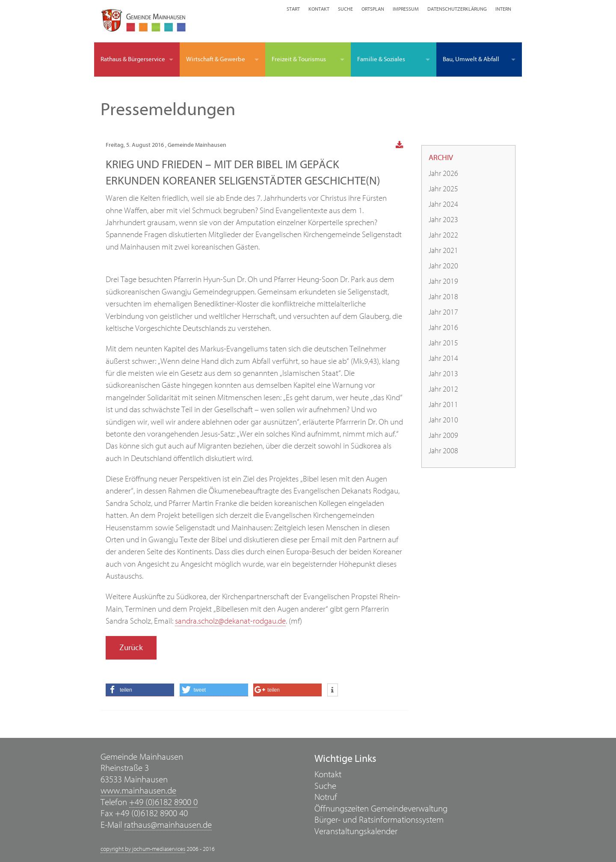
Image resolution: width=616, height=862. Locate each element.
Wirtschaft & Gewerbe (216, 59)
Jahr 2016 (443, 328)
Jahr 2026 (443, 174)
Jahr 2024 (443, 204)
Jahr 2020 (443, 266)
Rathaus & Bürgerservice (133, 59)
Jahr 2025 (443, 189)
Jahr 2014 (443, 358)
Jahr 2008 (443, 451)
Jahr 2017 (443, 312)
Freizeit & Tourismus (299, 59)
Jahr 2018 (443, 297)
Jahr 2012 (443, 389)
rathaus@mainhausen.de (168, 825)
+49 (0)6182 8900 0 (163, 802)
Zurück (131, 648)
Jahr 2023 (443, 220)
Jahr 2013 (443, 374)
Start (293, 9)
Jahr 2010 (443, 420)
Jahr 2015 (443, 343)
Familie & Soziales (381, 59)
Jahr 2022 (443, 235)
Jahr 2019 (443, 281)
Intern (503, 9)
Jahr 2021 (443, 251)
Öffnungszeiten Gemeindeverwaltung (381, 809)
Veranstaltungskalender (356, 831)
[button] (140, 690)
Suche (345, 9)
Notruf (326, 797)
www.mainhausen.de (138, 791)
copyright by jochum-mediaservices (143, 849)
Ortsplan (373, 9)
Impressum (406, 9)
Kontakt (319, 9)
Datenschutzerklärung (457, 9)
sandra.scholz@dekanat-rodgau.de (230, 621)
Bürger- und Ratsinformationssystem (379, 820)
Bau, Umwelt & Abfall (471, 59)
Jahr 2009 (443, 435)
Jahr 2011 (443, 405)
